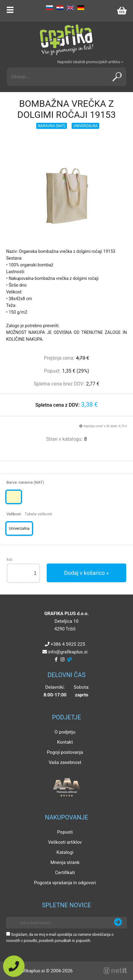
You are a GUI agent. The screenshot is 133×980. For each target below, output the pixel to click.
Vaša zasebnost (65, 762)
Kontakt (65, 742)
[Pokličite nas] (14, 966)
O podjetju (65, 732)
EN (70, 8)
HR (60, 8)
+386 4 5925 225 (68, 644)
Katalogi (65, 852)
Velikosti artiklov (65, 842)
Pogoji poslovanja (65, 752)
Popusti (65, 832)
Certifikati (65, 873)
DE (81, 8)
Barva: (25, 482)
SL (49, 8)
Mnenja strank (65, 862)
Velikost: (29, 514)
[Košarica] (122, 11)
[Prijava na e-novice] (118, 923)
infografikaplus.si (68, 652)
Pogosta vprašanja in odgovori (65, 883)
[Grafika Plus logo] (67, 40)
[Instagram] (63, 660)
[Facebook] (56, 660)
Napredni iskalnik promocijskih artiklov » (90, 62)
